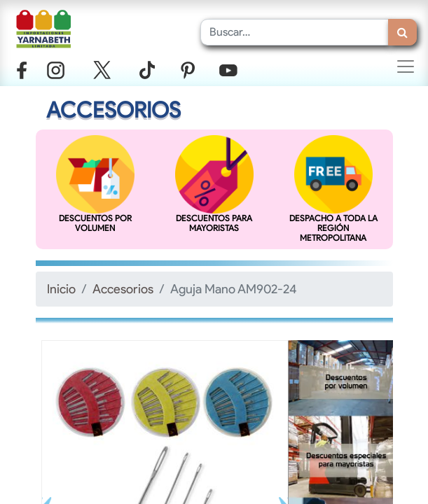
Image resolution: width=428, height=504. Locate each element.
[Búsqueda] (402, 32)
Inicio (61, 289)
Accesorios (123, 289)
